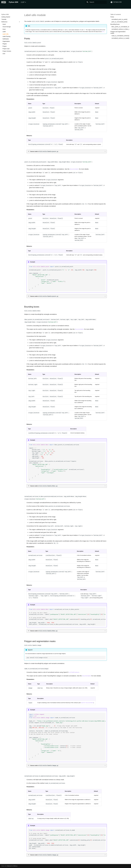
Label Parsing (6, 36)
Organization (6, 41)
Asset (4, 24)
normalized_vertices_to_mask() (120, 38)
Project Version (7, 51)
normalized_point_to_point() (119, 19)
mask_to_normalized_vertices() (120, 36)
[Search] (96, 2)
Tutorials (30, 7)
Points (112, 17)
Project (5, 46)
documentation (74, 169)
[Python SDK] (4, 2)
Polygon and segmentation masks (118, 32)
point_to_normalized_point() (119, 22)
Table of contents (116, 14)
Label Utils (6, 34)
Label (4, 32)
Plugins (5, 44)
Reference (11, 22)
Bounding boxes (115, 24)
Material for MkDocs (12, 866)
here (103, 32)
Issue (4, 29)
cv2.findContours (74, 672)
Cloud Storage (7, 27)
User (4, 54)
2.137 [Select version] (23, 2)
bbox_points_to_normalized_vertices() (120, 27)
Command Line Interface (18, 7)
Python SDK (5, 7)
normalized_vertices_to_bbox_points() (120, 29)
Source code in (44, 151)
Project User (6, 49)
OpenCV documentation (87, 703)
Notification (6, 39)
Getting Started (6, 17)
